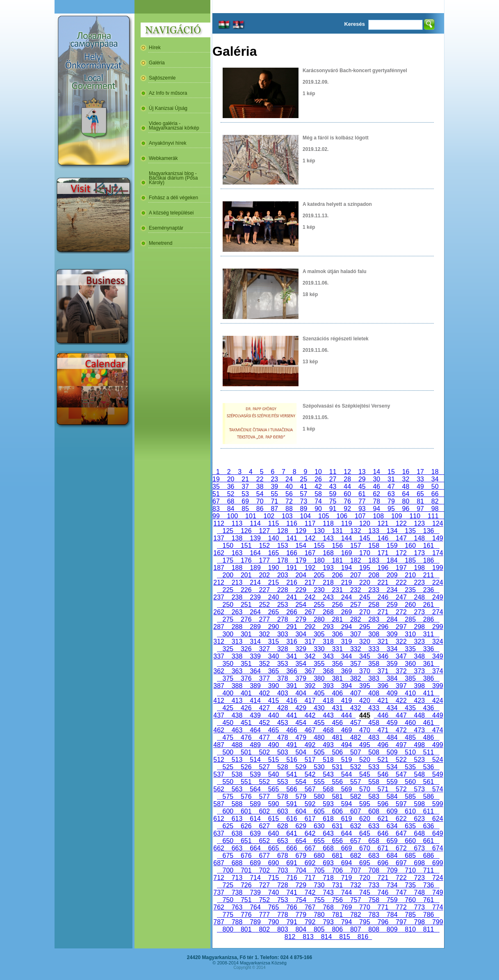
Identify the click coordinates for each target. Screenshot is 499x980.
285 (410, 619)
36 (231, 487)
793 (328, 922)
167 (310, 553)
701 (246, 870)
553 (283, 782)
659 (392, 841)
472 (401, 730)
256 (337, 605)
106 (342, 516)
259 (392, 605)
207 (355, 575)
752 (264, 900)
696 (383, 863)
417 (310, 701)
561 (428, 782)
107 (360, 516)
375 (228, 678)
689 (255, 863)
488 (237, 745)
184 (392, 560)
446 (383, 715)
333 (374, 649)
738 (237, 892)
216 (292, 582)
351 (246, 664)
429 (301, 708)
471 (383, 730)
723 (419, 878)
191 (292, 568)
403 (283, 693)
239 (255, 597)
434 (392, 708)
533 (374, 767)
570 (365, 789)
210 (410, 575)
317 (310, 642)
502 (264, 752)
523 (419, 760)
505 (319, 752)
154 (301, 546)
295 (365, 627)
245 (365, 597)
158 (374, 546)
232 (355, 590)
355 (319, 664)
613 (237, 819)
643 (328, 833)
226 (246, 590)
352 (264, 664)
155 (319, 546)
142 (310, 538)
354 (301, 664)
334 (392, 649)
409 (392, 693)
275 (228, 619)
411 (428, 693)
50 (435, 487)
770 (365, 907)
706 (337, 870)
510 (410, 752)
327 (264, 649)
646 (383, 833)
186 (428, 560)
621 (383, 819)
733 (374, 885)
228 (283, 590)
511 (428, 752)
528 (283, 767)
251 (246, 605)
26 (318, 479)
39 (275, 487)
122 (401, 523)
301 (246, 634)
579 (301, 797)
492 (310, 745)
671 (383, 848)
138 (237, 538)
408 (374, 693)
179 (301, 560)
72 (289, 501)
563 (237, 789)
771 (383, 907)
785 (410, 915)
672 (401, 848)
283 (374, 619)
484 (392, 737)
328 (283, 649)
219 (346, 582)
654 (301, 841)
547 (401, 774)
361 (428, 664)
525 (228, 767)
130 (319, 531)
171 (383, 553)
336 (428, 649)
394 (346, 686)
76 (347, 501)
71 (275, 501)
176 (246, 560)
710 (410, 870)
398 (419, 686)
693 (328, 863)
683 (374, 856)
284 (392, 619)
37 (245, 487)
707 (355, 870)
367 (310, 671)
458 (374, 723)
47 (391, 487)
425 (228, 708)
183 (374, 560)
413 (237, 701)
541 (292, 774)
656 (337, 841)
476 (246, 737)
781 (337, 915)
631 (337, 826)
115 (273, 523)
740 (273, 892)
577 (264, 797)
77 (362, 501)
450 (228, 723)
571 (383, 789)
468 (328, 730)
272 (401, 612)
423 (419, 701)
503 (283, 752)
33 (420, 479)
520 (365, 760)
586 (428, 797)
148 (419, 538)
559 (392, 782)
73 (304, 501)
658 (374, 841)
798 (419, 922)
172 (401, 553)
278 (283, 619)
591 (292, 804)
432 (355, 708)
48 (406, 487)
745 (365, 892)
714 (255, 878)
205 (319, 575)
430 (319, 708)
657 (355, 841)
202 (264, 575)
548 (419, 774)
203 (283, 575)
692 (310, 863)
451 (246, 723)
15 (391, 472)
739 (255, 892)
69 (245, 501)
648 (419, 833)
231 (337, 590)
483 (374, 737)
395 (365, 686)
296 (383, 627)
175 (228, 560)
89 (304, 509)
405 (319, 693)
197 (401, 568)
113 (237, 523)
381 (337, 678)
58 (318, 494)
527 (264, 767)
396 (383, 686)
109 (396, 516)
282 (355, 619)
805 (319, 929)
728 (283, 885)
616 (292, 819)
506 (337, 752)
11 (333, 472)
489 (255, 745)
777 (264, 915)
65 (420, 494)
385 (410, 678)
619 (346, 819)
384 (392, 678)
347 (401, 656)
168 (328, 553)
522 (401, 760)
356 (337, 664)
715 (273, 878)
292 (310, 627)
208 (374, 575)
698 (419, 863)
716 (292, 878)
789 (255, 922)
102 (269, 516)
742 (310, 892)
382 (355, 678)
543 (328, 774)
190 (273, 568)
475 (228, 737)
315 (273, 642)
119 (346, 523)
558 (374, 782)
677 (264, 856)
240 (273, 597)
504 (301, 752)
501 (246, 752)
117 (310, 523)
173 (419, 553)
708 (374, 870)
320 (365, 642)
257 (355, 605)
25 (304, 479)
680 (319, 856)
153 (283, 546)
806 (337, 929)
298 (419, 627)
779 (301, 915)
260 (410, 605)
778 (283, 915)
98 (435, 509)
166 (292, 553)
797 (401, 922)
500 (228, 752)
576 (246, 797)
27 (333, 479)
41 (304, 487)
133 (374, 531)
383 (374, 678)
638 (237, 833)
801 (246, 929)
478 (283, 737)
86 (260, 509)
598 (419, 804)
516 (292, 760)
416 (292, 701)
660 (410, 841)
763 (237, 907)
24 (289, 479)
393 (328, 686)
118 (328, 523)
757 (355, 900)
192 (310, 568)
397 (401, 686)
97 (420, 509)
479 (301, 737)
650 (228, 841)
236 (428, 590)
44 (347, 487)
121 (383, 523)
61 (362, 494)
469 (346, 730)
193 (328, 568)
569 (346, 789)
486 (428, 737)
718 (328, 878)
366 (292, 671)
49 (420, 487)
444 (346, 715)
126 (246, 531)
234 (392, 590)
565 (273, 789)
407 (355, 693)
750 (228, 900)
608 (374, 811)
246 (383, 597)
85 (245, 509)
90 (318, 509)
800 (228, 929)
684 (392, 856)
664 (255, 848)
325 (228, 649)
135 (410, 531)
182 (355, 560)
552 (264, 782)
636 (428, 826)
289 (255, 627)
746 (383, 892)
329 (301, 649)
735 (410, 885)
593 (328, 804)
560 (410, 782)
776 (246, 915)
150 (228, 546)
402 (264, 693)
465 (273, 730)
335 (410, 649)
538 (237, 774)
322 (401, 642)
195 (365, 568)
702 (264, 870)
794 (346, 922)
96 (406, 509)
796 (383, 922)
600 (228, 811)
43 (333, 487)
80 (406, 501)
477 (264, 737)
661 (428, 841)
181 (337, 560)
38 (260, 487)
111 (433, 516)
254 (301, 605)
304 (301, 634)
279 (301, 619)
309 (392, 634)
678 (283, 856)
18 (435, 472)
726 (246, 885)
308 (374, 634)
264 (255, 612)
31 (391, 479)
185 (410, 560)
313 (237, 642)
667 (310, 848)
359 (392, 664)
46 (377, 487)
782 (355, 915)
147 (401, 538)
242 (310, 597)
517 (310, 760)
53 (245, 494)
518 (328, 760)
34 (435, 479)
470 (365, 730)
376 (246, 678)
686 (428, 856)
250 (228, 605)
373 (419, 671)
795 (365, 922)
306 (337, 634)
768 (328, 907)
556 (337, 782)
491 (292, 745)
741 (292, 892)
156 (337, 546)
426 (246, 708)
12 (347, 472)
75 (333, 501)
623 (419, 819)
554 (301, 782)
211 (428, 575)
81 (420, 501)
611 (428, 811)
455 (319, 723)
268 (328, 612)
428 (283, 708)
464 (255, 730)
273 (419, 612)
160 (410, 546)
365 (273, 671)
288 (237, 627)
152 (264, 546)
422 (401, 701)
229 (301, 590)
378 (283, 678)
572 (401, 789)
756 (337, 900)
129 (301, 531)
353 (283, 664)
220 (365, 582)
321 (383, 642)
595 (365, 804)
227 (264, 590)
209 (392, 575)
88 (289, 509)
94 (377, 509)
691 (292, 863)
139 (255, 538)
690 (273, 863)
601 (246, 811)
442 (310, 715)
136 (428, 531)
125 (228, 531)
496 (383, 745)
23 (275, 479)
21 (245, 479)
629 (301, 826)
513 (237, 760)
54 (260, 494)
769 (346, 907)
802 (264, 929)
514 (255, 760)
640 (273, 833)
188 (237, 568)
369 (346, 671)
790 (273, 922)
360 (410, 664)
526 (246, 767)
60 (347, 494)
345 (365, 656)
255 (319, 605)
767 (310, 907)
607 (355, 811)
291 (292, 627)
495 (365, 745)
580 (319, 797)
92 (347, 509)
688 (237, 863)
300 (228, 634)
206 (337, 575)
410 (410, 693)
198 (419, 568)
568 (328, 789)
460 (410, 723)
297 (401, 627)
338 (237, 656)
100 (232, 516)
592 (310, 804)
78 (377, 501)
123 (419, 523)
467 (310, 730)
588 (237, 804)
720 (365, 878)
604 (301, 811)
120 (365, 523)
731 (337, 885)
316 (292, 642)
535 (410, 767)
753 (283, 900)
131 (337, 531)
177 (264, 560)
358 (374, 664)
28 (347, 479)
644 (346, 833)
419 (346, 701)
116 (292, 523)
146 (383, 538)
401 (246, 693)
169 (346, 553)
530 (319, 767)
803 (283, 929)
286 (428, 619)
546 (383, 774)
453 (283, 723)
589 (255, 804)
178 (283, 560)
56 (289, 494)
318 (328, 642)
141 (292, 538)
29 (362, 479)
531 (337, 767)
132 (355, 531)
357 (355, 664)
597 (401, 804)
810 (410, 929)
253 (283, 605)
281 (337, 619)
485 (410, 737)
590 (273, 804)
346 (383, 656)
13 (362, 472)
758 (374, 900)
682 (355, 856)
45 (362, 487)
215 (273, 582)
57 (304, 494)
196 (383, 568)
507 (355, 752)
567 (310, 789)
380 (319, 678)
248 (419, 597)
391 (292, 686)
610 (410, 811)
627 (264, 826)
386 (428, 678)
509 (392, 752)
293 (328, 627)
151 (246, 546)
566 (292, 789)
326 (246, 649)
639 (255, 833)
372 (401, 671)
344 (346, 656)
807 (355, 929)
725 (228, 885)
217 (310, 582)
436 (428, 708)
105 (324, 516)
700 (228, 870)
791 (292, 922)
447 (401, 715)
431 (337, 708)
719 (346, 878)
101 (251, 516)
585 (410, 797)
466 (292, 730)
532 (355, 767)
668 (328, 848)
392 (310, 686)
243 (328, 597)
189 (255, 568)
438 (237, 715)
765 (273, 907)
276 (246, 619)
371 (383, 671)
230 (319, 590)
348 (419, 656)
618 (328, 819)
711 (428, 870)
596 (383, 804)
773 (419, 907)
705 (319, 870)
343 (328, 656)
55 (275, 494)
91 (333, 509)
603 (283, 811)
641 (292, 833)
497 (401, 745)
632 (355, 826)
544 (346, 774)
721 (383, 878)
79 (391, 501)
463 (237, 730)
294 (346, 627)
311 (428, 634)
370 (365, 671)
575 (228, 797)
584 (392, 797)
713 (237, 878)
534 (392, 767)
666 (292, 848)
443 (328, 715)
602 (264, 811)
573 (419, 789)
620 (365, 819)
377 (264, 678)
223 (419, 582)
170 (365, 553)
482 (355, 737)
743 (328, 892)
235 (410, 590)
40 (289, 487)
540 (273, 774)
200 (228, 575)
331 (337, 649)
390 (273, 686)
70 (260, 501)
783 (374, 915)
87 (275, 509)
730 (319, 885)
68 (231, 501)
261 (428, 605)
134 (392, 531)
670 (365, 848)
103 (287, 516)
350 (228, 664)
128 (283, 531)
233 (374, 590)
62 (377, 494)
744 (346, 892)
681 (337, 856)
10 (318, 472)
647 (401, 833)
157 (355, 546)
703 (283, 870)
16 (406, 472)
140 (273, 538)
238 (237, 597)
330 (319, 649)
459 (392, 723)
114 (255, 523)
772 (401, 907)
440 (273, 715)
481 (337, 737)
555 (319, 782)
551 (246, 782)
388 (237, 686)
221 (383, 582)
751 (246, 900)
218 (328, 582)
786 (428, 915)
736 (428, 885)
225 (228, 590)
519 (346, 760)
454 (301, 723)
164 (255, 553)
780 (319, 915)
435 (410, 708)
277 (264, 619)
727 (264, 885)
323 (419, 642)
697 (401, 863)
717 (310, 878)
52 (231, 494)
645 (365, 833)
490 (273, 745)
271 (383, 612)
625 (228, 826)
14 (377, 472)
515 (273, 760)
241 (292, 597)
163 (237, 553)
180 (319, 560)
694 (346, 863)
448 (419, 715)
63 (391, 494)
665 (273, 848)
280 (319, 619)
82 (435, 501)
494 (346, 745)
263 (237, 612)
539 (255, 774)
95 (391, 509)
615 (273, 819)
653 (283, 841)
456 (337, 723)
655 (319, 841)
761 (428, 900)
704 (301, 870)
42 (318, 487)
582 (355, 797)
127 (264, 531)
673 (419, 848)
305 (319, 634)
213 (237, 582)
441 (292, 715)
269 (346, 612)
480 (319, 737)
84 (231, 509)
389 (255, 686)
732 (355, 885)
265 (273, 612)
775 (228, 915)
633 (374, 826)
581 (337, 797)
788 (237, 922)
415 (273, 701)
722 (401, 878)
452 (264, 723)
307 (355, 634)
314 (255, 642)
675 (228, 856)
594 (346, 804)
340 (273, 656)
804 (301, 929)
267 (310, 612)
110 (415, 516)
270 (365, 612)
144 (346, 538)
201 (246, 575)
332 (355, 649)
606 (337, 811)
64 (406, 494)
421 (383, 701)
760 (410, 900)
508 (374, 752)
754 (301, 900)
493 (328, 745)
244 (346, 597)
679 (301, 856)
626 (246, 826)
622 (401, 819)
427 (264, 708)
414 (255, 701)
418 (328, 701)
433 (374, 708)
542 (310, 774)
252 (264, 605)
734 (392, 885)
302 (264, 634)
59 (333, 494)
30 (377, 479)
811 (428, 929)
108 (378, 516)
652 (264, 841)
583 (374, 797)
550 (228, 782)
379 (301, 678)
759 (392, 900)
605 (319, 811)
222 (401, 582)
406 (337, 693)
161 (428, 546)
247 (401, 597)
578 (283, 797)
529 (301, 767)
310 (410, 634)
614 (255, 819)
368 (328, 671)
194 (346, 568)
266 (292, 612)
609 (392, 811)
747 (401, 892)
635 (410, 826)
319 (346, 642)
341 (292, 656)
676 (246, 856)
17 (420, 472)
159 (392, 546)
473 (419, 730)
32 (406, 479)
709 (392, 870)
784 (392, 915)
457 (355, 723)
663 (237, 848)
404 (301, 693)
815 (344, 937)
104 (305, 516)
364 (255, 671)
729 (301, 885)
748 (419, 892)
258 (374, 605)
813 (308, 937)
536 (428, 767)
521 (383, 760)
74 (318, 501)
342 (310, 656)
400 (228, 693)
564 (255, 789)
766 (292, 907)
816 (363, 937)
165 (273, 553)
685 (410, 856)
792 (310, 922)
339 (255, 656)
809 (392, 929)
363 (237, 671)
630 (319, 826)
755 (319, 900)
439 (255, 715)
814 (326, 937)
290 (273, 627)
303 (283, 634)
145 (365, 538)
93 (362, 509)
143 (328, 538)
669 (346, 848)
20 (231, 479)
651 (246, 841)
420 (365, 701)
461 (428, 723)
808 (374, 929)
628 (283, 826)
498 (419, 745)
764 (255, 907)
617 (310, 819)
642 (310, 833)
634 (392, 826)
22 (260, 479)
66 (435, 494)
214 (255, 582)
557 (355, 782)
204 (301, 575)
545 (365, 774)
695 (365, 863)
